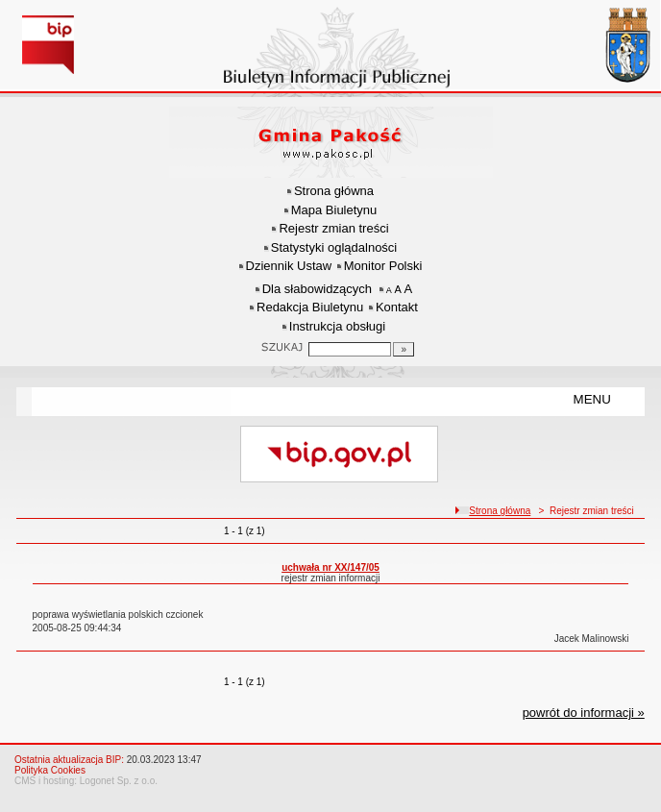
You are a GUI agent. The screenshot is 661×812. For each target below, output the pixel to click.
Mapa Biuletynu (334, 210)
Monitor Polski (383, 266)
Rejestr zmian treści (333, 228)
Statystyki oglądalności (334, 247)
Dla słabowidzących (317, 289)
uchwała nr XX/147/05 (330, 567)
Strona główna (334, 191)
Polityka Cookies (50, 770)
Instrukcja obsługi (337, 326)
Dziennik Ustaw (289, 266)
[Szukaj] (404, 349)
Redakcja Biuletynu (310, 307)
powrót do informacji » (584, 713)
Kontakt (397, 307)
